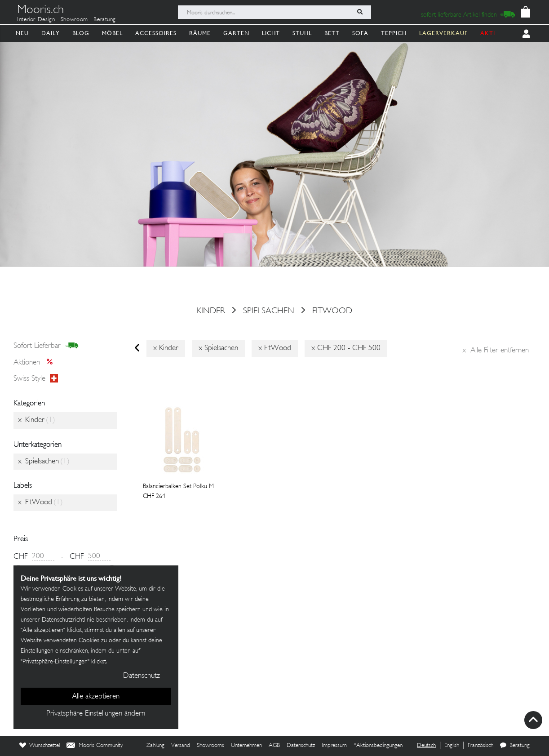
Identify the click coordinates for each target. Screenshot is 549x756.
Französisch (480, 746)
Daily (51, 33)
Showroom (74, 20)
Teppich (394, 33)
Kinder (211, 311)
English (452, 746)
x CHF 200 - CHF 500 (346, 348)
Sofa (360, 33)
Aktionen (36, 363)
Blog (81, 33)
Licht (271, 33)
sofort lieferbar (46, 346)
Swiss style (36, 379)
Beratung (105, 20)
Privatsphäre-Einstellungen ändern (96, 714)
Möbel (112, 33)
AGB (274, 746)
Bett (332, 33)
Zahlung (155, 746)
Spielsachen (269, 311)
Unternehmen (246, 746)
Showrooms (210, 746)
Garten (236, 33)
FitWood (332, 311)
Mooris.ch (40, 11)
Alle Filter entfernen (496, 351)
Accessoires (156, 33)
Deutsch (426, 746)
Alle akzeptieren (96, 697)
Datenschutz (301, 746)
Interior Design (36, 20)
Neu (22, 33)
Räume (200, 33)
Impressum (334, 746)
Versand (181, 746)
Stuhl (302, 33)
